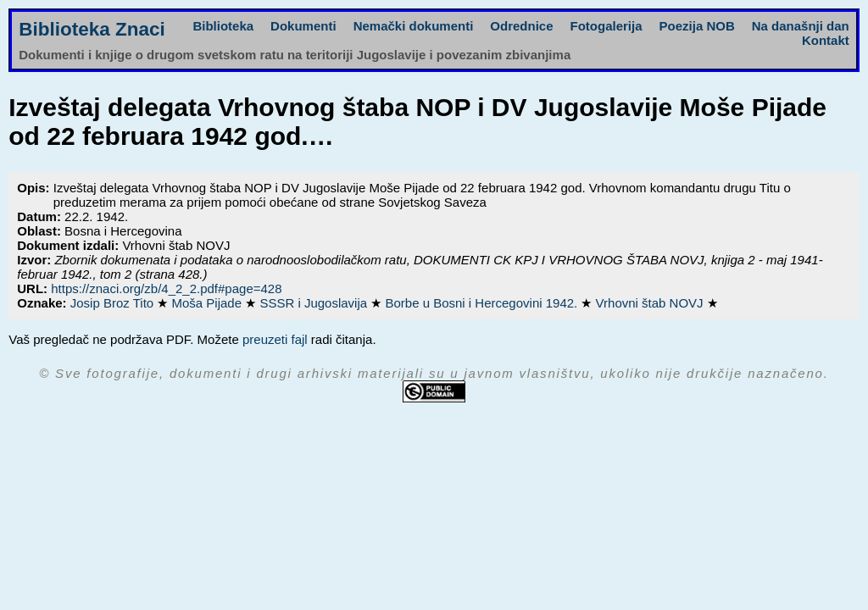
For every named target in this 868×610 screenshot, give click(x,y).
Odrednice (521, 26)
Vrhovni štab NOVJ (651, 303)
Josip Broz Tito (114, 303)
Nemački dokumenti (414, 26)
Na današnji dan (801, 26)
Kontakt (826, 40)
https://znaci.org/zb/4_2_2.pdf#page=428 (166, 288)
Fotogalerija (606, 26)
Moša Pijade (208, 303)
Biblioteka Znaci (92, 29)
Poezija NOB (697, 26)
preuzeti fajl (275, 339)
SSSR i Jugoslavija (315, 303)
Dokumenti (303, 26)
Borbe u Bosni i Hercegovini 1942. (483, 303)
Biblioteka (223, 26)
